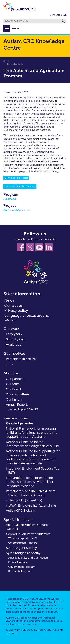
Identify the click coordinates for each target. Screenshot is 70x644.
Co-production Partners (23, 543)
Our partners (15, 379)
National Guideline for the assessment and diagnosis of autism (33, 444)
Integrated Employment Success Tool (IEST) (33, 471)
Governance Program (22, 567)
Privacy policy (16, 311)
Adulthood (10, 199)
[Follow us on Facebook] (21, 248)
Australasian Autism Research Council (28, 527)
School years (15, 339)
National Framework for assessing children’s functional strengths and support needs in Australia (32, 433)
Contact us (14, 305)
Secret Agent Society (21, 548)
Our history (14, 400)
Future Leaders (18, 562)
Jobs (9, 364)
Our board (13, 389)
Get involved (14, 354)
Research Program (20, 572)
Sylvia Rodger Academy (23, 553)
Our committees (18, 394)
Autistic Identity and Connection (28, 558)
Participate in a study (21, 359)
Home (6, 61)
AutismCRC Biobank (21, 511)
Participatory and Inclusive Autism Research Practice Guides (31, 493)
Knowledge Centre (15, 64)
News (9, 300)
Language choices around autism (27, 318)
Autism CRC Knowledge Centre (34, 44)
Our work (11, 329)
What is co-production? (22, 538)
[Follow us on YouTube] (40, 248)
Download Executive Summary (20, 186)
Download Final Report (16, 178)
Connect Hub (58, 15)
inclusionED (15, 500)
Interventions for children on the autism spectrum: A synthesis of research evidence (30, 482)
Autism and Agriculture (17, 210)
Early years (14, 334)
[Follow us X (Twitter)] (31, 248)
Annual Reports (17, 405)
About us (11, 373)
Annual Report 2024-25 (23, 410)
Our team (13, 384)
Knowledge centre (19, 423)
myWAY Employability (22, 505)
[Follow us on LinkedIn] (49, 248)
